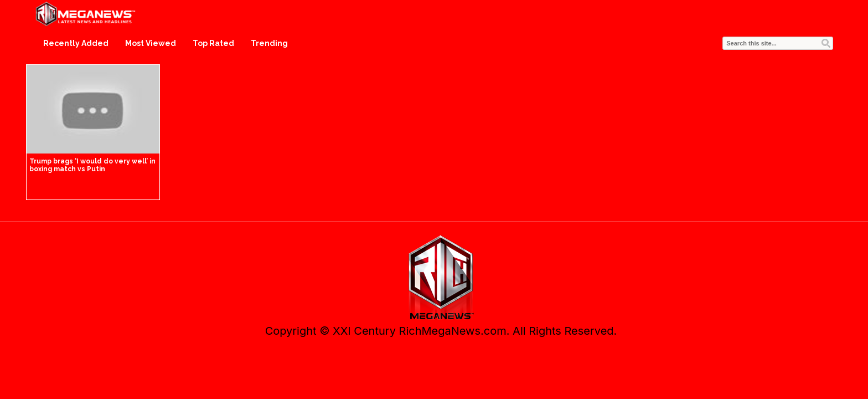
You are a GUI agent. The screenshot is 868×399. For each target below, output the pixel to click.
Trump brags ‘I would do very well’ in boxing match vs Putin (92, 165)
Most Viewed (151, 43)
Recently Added (76, 43)
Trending (269, 43)
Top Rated (213, 43)
